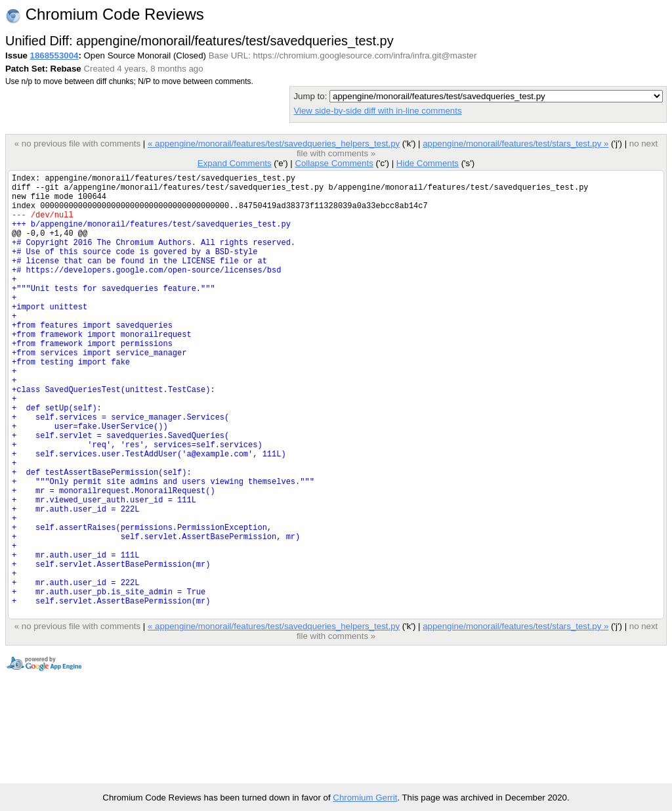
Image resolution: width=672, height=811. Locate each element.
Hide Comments (428, 163)
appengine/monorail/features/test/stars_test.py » (515, 143)
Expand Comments (235, 163)
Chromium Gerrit (365, 798)
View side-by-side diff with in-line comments (377, 111)
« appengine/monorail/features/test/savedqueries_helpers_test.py (274, 143)
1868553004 (54, 55)
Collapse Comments (334, 163)
